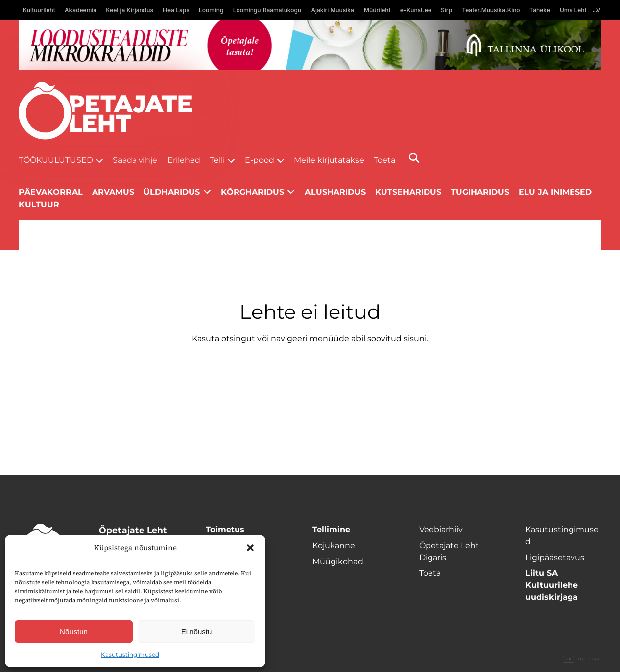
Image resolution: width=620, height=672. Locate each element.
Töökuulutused (56, 160)
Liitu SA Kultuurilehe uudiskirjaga (552, 585)
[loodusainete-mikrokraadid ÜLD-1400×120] (310, 45)
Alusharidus (335, 192)
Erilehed (184, 160)
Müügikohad (338, 561)
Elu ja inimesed (555, 192)
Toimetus (225, 530)
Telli (217, 160)
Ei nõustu (197, 632)
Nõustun (74, 632)
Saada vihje (135, 160)
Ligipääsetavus (555, 557)
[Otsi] (414, 158)
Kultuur (39, 204)
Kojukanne (334, 545)
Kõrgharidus (252, 192)
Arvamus (113, 192)
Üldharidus (172, 192)
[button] (250, 548)
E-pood (260, 160)
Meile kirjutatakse (329, 160)
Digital (582, 659)
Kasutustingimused (130, 654)
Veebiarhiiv (441, 530)
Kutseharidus (408, 192)
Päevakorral (51, 192)
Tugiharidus (480, 192)
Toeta (384, 160)
